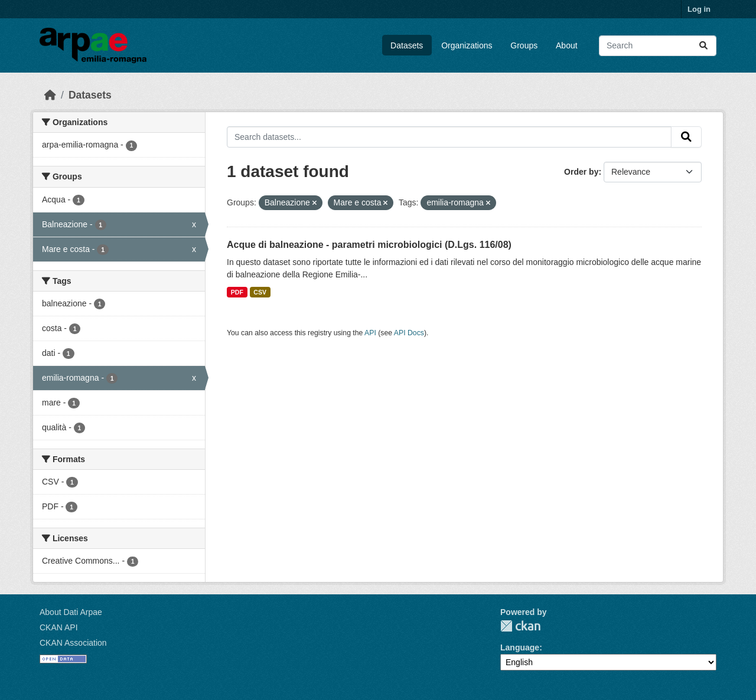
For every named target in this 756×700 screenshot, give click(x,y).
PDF (237, 292)
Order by (581, 172)
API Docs (409, 333)
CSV (260, 292)
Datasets (407, 45)
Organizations (467, 45)
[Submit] (703, 46)
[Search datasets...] (658, 46)
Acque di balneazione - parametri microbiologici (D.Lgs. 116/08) (369, 245)
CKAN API (59, 627)
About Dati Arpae (71, 612)
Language (520, 647)
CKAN (520, 626)
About (567, 45)
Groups (524, 45)
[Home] (50, 95)
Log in (699, 9)
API (370, 333)
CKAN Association (73, 643)
